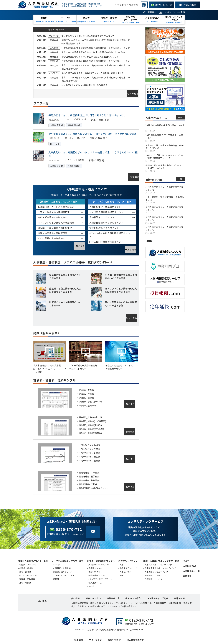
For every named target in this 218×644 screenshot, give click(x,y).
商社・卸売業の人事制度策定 (53, 211)
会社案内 (42, 588)
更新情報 (187, 563)
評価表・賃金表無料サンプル (101, 548)
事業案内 (152, 12)
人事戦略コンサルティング (156, 559)
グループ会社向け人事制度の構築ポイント (110, 228)
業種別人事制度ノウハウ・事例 (33, 548)
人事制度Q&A (190, 553)
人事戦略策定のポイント (102, 211)
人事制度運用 (74, 163)
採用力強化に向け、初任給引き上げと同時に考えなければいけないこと (87, 112)
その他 (91, 573)
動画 (122, 563)
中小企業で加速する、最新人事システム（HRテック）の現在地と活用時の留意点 (92, 131)
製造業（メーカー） (28, 552)
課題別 (56, 566)
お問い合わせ (114, 627)
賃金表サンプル (95, 555)
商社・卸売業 (25, 559)
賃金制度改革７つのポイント (104, 221)
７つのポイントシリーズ (64, 563)
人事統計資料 (126, 559)
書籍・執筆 (179, 585)
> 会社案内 (121, 5)
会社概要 (75, 585)
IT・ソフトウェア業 (28, 563)
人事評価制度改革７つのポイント (106, 216)
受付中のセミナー (56, 29)
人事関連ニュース (191, 558)
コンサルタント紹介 (131, 585)
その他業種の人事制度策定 (51, 232)
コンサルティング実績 (174, 12)
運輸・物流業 (25, 570)
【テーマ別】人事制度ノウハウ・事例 (111, 195)
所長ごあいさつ (93, 585)
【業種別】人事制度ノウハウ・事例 (58, 195)
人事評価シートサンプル (99, 552)
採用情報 (79, 627)
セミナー (187, 548)
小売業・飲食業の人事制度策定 (54, 206)
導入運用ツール (95, 570)
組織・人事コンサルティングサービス (161, 548)
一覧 (180, 117)
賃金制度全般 (74, 122)
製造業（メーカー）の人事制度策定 (56, 200)
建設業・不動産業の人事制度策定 (55, 221)
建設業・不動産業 (27, 566)
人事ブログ (125, 552)
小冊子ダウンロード (128, 555)
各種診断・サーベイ (153, 566)
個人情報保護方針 (135, 627)
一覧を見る (127, 172)
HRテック (55, 141)
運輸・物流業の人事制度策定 (53, 227)
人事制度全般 (56, 122)
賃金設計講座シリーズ (63, 559)
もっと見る (126, 92)
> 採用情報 (133, 5)
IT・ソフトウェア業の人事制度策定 (56, 216)
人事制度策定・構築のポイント (105, 200)
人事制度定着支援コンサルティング (160, 555)
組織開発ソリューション (155, 563)
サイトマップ (95, 627)
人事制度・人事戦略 (62, 555)
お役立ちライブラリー (129, 548)
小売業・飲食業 (26, 555)
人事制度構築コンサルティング (158, 552)
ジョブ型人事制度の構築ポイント (106, 206)
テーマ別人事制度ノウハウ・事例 (68, 548)
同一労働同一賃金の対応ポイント (106, 235)
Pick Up (56, 552)
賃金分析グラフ (95, 559)
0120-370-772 (69, 516)
